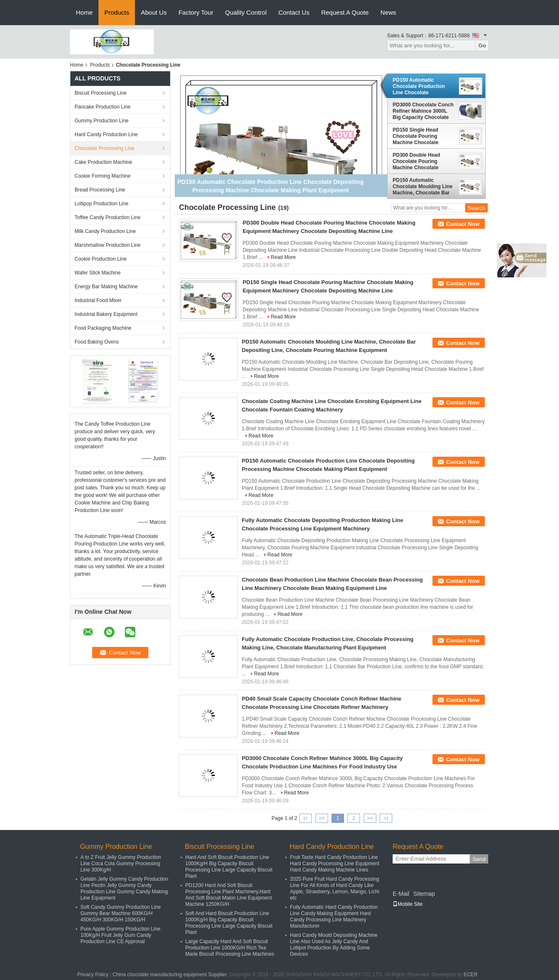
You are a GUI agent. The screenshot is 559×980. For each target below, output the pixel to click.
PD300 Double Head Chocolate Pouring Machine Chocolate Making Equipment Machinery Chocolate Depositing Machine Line (422, 161)
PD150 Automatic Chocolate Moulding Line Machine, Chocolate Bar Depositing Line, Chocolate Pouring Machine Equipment (423, 186)
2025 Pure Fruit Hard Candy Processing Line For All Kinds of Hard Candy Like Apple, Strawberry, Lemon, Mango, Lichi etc (335, 888)
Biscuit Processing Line (101, 93)
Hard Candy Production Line (106, 134)
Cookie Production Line (101, 259)
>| (386, 818)
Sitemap (424, 894)
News (388, 12)
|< (305, 818)
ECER (470, 975)
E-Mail (401, 894)
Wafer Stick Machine (98, 273)
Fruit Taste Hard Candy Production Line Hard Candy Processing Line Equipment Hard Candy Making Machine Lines (335, 864)
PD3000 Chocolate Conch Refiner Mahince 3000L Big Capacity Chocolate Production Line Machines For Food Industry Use (424, 111)
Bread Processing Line (100, 190)
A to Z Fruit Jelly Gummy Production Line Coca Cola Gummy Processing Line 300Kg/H (121, 864)
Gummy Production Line (102, 121)
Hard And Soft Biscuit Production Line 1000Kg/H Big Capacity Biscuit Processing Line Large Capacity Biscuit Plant (229, 867)
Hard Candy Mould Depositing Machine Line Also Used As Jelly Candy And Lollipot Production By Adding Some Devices (334, 945)
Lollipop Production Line (101, 204)
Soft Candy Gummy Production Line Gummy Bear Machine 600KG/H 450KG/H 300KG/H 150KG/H (120, 913)
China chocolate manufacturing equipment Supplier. (171, 975)
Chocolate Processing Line (105, 148)
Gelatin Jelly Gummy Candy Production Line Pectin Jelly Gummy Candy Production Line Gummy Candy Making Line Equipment (124, 888)
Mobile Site (408, 904)
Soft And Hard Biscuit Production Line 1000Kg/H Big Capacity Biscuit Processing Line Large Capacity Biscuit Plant (229, 923)
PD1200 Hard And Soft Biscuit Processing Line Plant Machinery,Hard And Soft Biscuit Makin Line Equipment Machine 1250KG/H (229, 895)
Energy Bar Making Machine (106, 287)
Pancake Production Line (102, 107)
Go (482, 45)
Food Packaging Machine (103, 328)
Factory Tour (196, 12)
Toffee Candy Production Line (107, 217)
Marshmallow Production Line (107, 245)
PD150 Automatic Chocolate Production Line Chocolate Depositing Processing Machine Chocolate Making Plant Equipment (422, 86)
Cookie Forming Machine (102, 176)
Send (479, 859)
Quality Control (246, 12)
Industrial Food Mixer (98, 300)
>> (370, 818)
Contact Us (294, 12)
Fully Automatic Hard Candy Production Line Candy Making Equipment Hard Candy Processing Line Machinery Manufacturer (334, 917)
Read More (283, 257)
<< (322, 818)
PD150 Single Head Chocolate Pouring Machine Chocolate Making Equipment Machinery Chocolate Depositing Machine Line (422, 136)
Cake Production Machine (103, 162)
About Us (154, 12)
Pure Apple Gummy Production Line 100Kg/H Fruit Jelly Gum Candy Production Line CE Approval (120, 935)
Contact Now (463, 224)
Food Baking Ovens (97, 342)
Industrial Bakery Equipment (106, 314)
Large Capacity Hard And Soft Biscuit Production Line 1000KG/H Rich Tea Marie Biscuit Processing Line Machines (230, 948)
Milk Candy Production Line (105, 231)
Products (117, 12)
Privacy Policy (93, 975)
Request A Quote (345, 12)
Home (84, 12)
